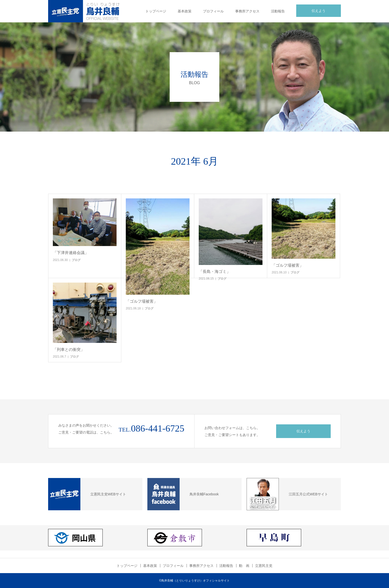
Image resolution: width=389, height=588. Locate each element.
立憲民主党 (264, 566)
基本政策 (185, 11)
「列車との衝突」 (69, 349)
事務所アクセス (247, 11)
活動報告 (278, 11)
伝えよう (319, 11)
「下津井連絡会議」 (71, 253)
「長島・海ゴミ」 (215, 272)
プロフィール (213, 11)
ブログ (76, 260)
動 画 (244, 566)
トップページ (156, 11)
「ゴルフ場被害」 (142, 301)
